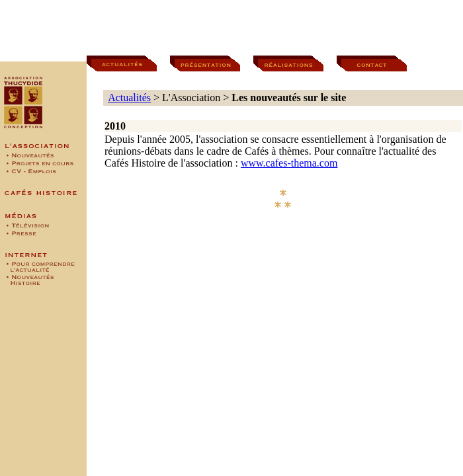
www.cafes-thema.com (289, 163)
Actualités (129, 98)
